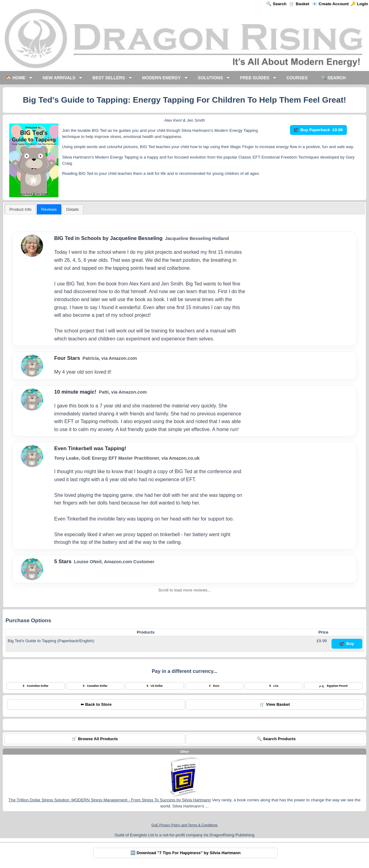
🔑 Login (359, 4)
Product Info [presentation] (21, 209)
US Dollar (155, 686)
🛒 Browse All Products (95, 739)
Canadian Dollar (95, 686)
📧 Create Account (330, 4)
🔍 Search (276, 4)
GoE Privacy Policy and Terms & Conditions (184, 825)
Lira (274, 686)
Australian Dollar (36, 686)
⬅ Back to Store (96, 704)
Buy (347, 644)
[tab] (20, 209)
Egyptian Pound (333, 686)
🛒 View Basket (275, 704)
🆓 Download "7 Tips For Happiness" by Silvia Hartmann (186, 853)
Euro (214, 686)
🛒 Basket (299, 4)
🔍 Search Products (276, 739)
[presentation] (72, 209)
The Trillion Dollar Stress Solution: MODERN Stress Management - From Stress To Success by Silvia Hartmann (110, 800)
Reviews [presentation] (49, 209)
